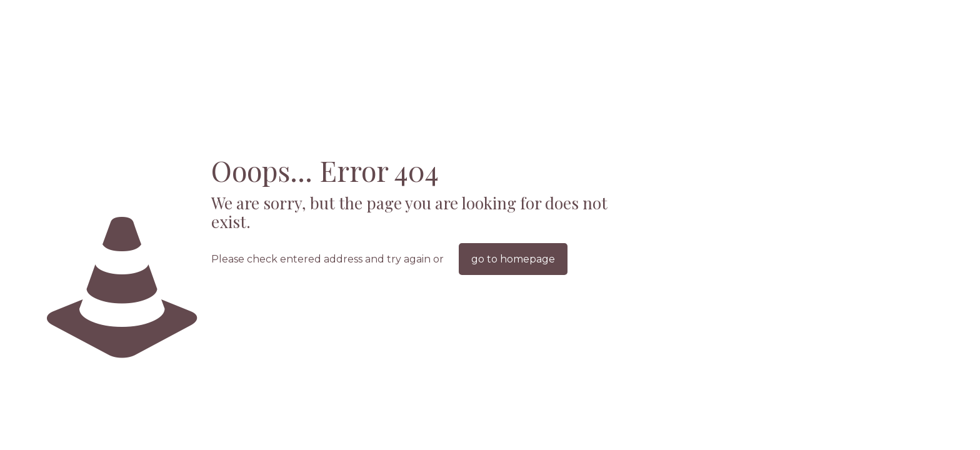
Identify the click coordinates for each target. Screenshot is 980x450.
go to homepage (513, 259)
